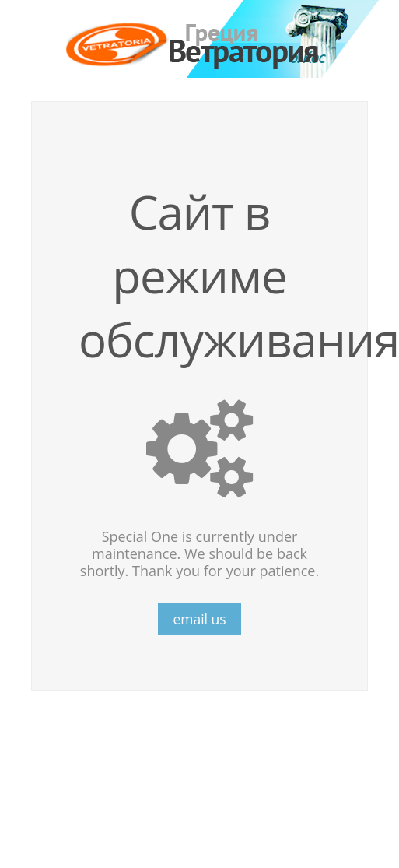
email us (199, 619)
